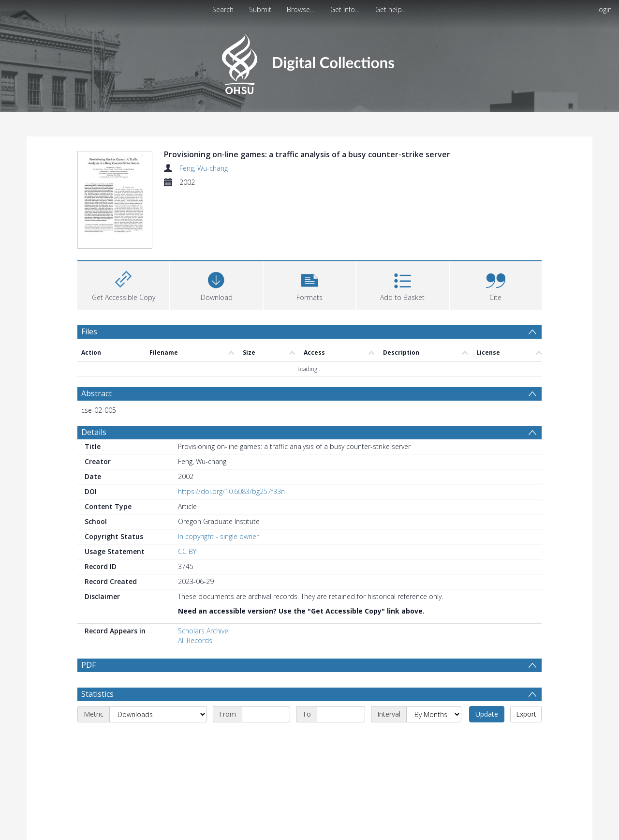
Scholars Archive (203, 631)
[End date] (341, 737)
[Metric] (158, 737)
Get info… (345, 9)
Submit (260, 9)
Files (89, 331)
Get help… (391, 9)
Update (487, 737)
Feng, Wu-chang (204, 168)
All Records (195, 640)
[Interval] (434, 737)
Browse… (301, 9)
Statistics (97, 717)
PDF (88, 665)
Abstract (96, 393)
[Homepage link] (309, 61)
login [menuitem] (604, 9)
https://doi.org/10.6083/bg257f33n (231, 491)
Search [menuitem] (223, 9)
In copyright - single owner (218, 536)
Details (94, 432)
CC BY (187, 551)
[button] (309, 284)
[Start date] (266, 737)
